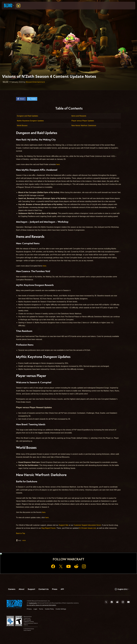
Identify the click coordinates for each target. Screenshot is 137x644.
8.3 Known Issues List (87, 528)
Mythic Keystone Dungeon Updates (30, 121)
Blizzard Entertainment (35, 82)
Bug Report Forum (48, 528)
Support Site (64, 525)
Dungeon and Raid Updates (27, 116)
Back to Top (20, 533)
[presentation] (8, 6)
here (58, 164)
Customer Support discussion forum (87, 525)
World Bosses (22, 126)
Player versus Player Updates (83, 121)
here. (45, 266)
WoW (24, 540)
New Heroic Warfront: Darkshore (84, 126)
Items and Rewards (79, 116)
